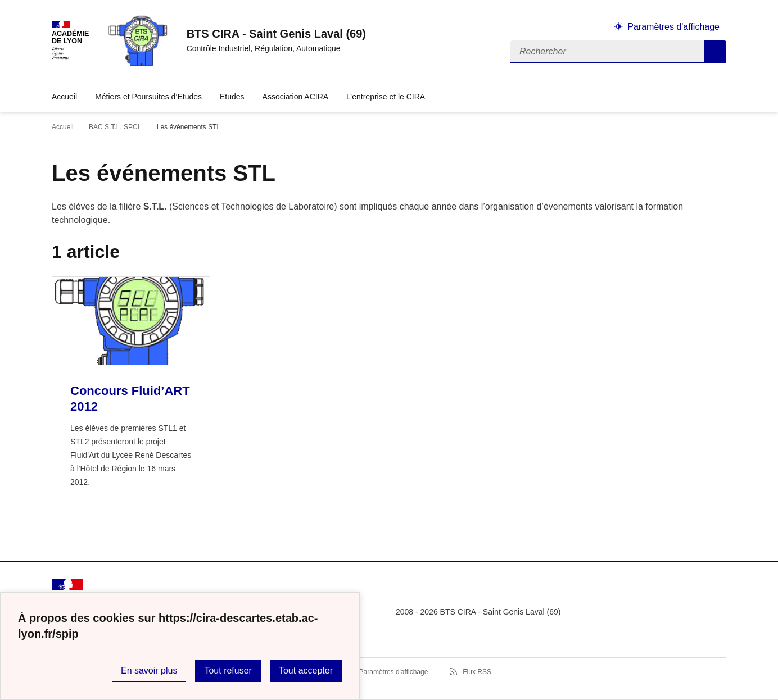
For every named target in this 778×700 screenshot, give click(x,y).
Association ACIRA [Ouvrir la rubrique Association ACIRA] (296, 97)
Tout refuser (228, 671)
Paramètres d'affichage (394, 672)
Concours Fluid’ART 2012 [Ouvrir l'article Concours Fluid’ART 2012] (130, 399)
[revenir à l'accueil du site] (276, 34)
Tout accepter (306, 671)
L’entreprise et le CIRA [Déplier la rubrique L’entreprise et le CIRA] (386, 97)
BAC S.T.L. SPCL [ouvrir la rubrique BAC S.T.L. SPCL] (115, 127)
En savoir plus (149, 671)
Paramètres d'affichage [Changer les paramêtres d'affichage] (673, 27)
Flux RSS (477, 672)
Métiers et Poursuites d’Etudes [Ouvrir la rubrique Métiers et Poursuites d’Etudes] (148, 97)
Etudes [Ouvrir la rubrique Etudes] (232, 97)
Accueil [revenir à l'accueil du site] (64, 97)
